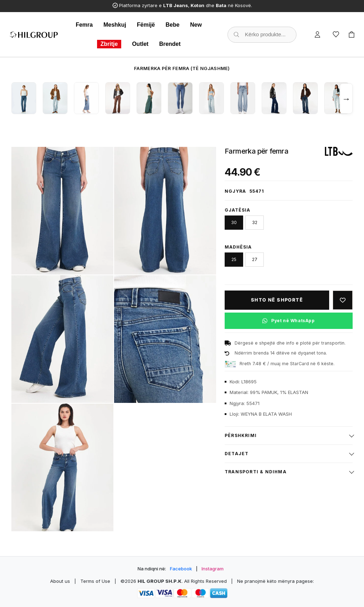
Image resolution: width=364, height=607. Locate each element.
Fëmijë (146, 25)
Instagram (213, 569)
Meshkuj (115, 25)
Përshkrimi (241, 435)
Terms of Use (95, 581)
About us (60, 581)
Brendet (170, 44)
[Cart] (352, 34)
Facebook (181, 569)
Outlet (140, 44)
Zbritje (109, 44)
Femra (84, 25)
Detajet (237, 454)
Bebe (173, 25)
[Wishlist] (336, 34)
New (196, 25)
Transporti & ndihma (256, 472)
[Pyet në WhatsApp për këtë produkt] (289, 321)
